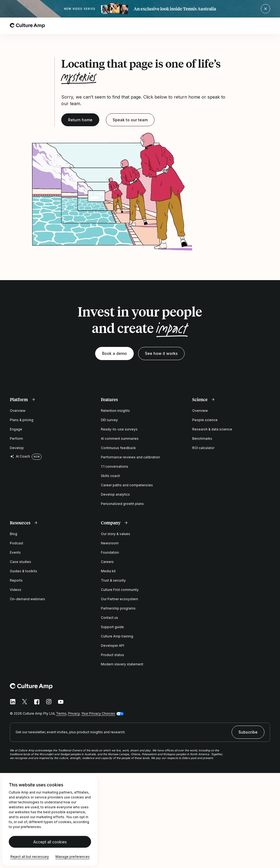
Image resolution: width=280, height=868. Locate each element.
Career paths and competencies (127, 485)
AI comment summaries (120, 439)
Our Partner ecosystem (119, 599)
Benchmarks (202, 439)
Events (15, 552)
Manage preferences (73, 857)
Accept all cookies (50, 842)
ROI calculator (203, 448)
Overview (18, 411)
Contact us (110, 618)
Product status (113, 655)
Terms (61, 713)
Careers (107, 562)
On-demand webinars (27, 599)
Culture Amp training (117, 636)
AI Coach (20, 456)
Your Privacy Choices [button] (98, 713)
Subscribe (248, 732)
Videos (16, 590)
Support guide (112, 627)
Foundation (110, 552)
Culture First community (120, 590)
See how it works (161, 353)
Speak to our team (130, 120)
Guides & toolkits (24, 571)
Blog (14, 534)
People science (205, 420)
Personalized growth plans (122, 504)
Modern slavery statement (122, 664)
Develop (17, 448)
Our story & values (116, 534)
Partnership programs (118, 608)
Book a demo (114, 353)
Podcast (17, 543)
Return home (80, 120)
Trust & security (113, 580)
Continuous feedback (118, 448)
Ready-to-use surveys (119, 429)
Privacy (74, 713)
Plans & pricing (22, 420)
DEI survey (109, 420)
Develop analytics (115, 494)
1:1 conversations (115, 466)
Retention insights (115, 411)
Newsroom (110, 543)
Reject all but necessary (30, 857)
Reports (16, 580)
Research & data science (212, 429)
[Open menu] (267, 26)
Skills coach (110, 476)
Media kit (108, 571)
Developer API (113, 646)
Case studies (21, 562)
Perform (16, 439)
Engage (16, 429)
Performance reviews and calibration (130, 457)
